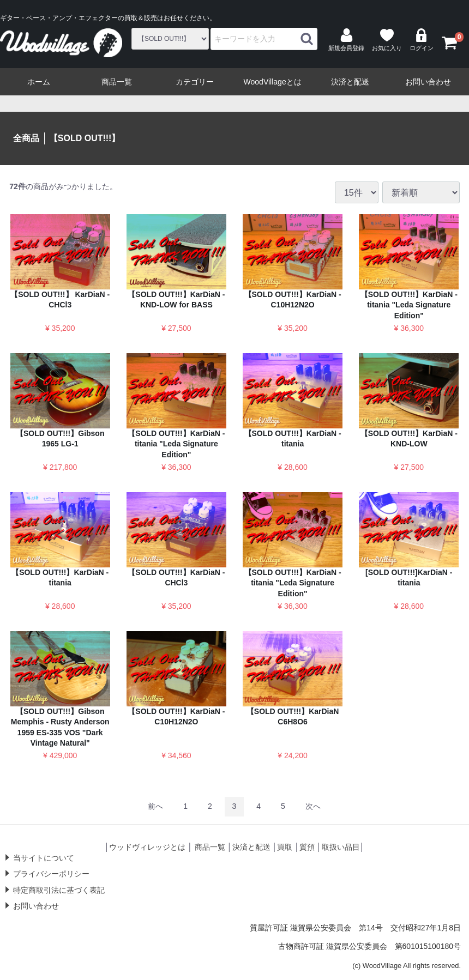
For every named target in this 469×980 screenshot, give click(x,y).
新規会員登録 (346, 40)
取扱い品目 (341, 847)
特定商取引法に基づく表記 (59, 890)
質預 (307, 847)
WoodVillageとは (273, 82)
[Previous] (155, 806)
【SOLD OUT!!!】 (85, 138)
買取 (285, 847)
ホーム (39, 82)
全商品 (26, 138)
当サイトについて (44, 857)
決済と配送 (350, 82)
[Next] (313, 806)
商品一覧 (117, 82)
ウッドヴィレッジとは (147, 847)
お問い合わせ (428, 82)
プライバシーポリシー (51, 874)
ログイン (422, 40)
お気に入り (387, 40)
